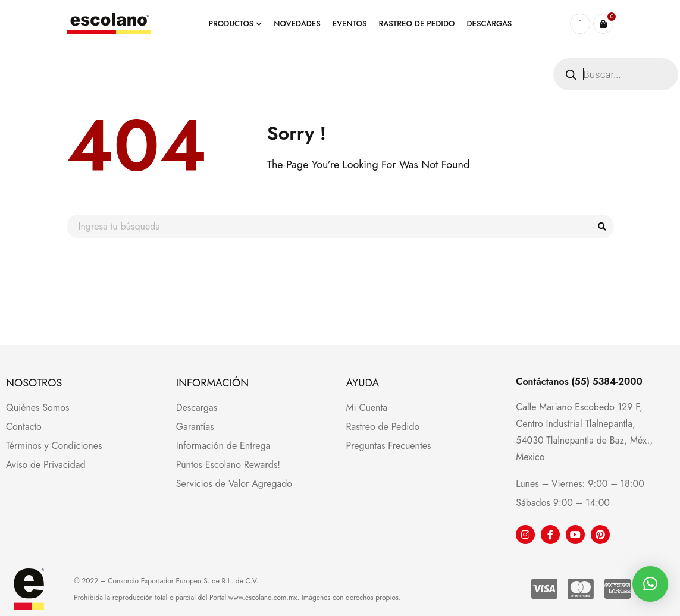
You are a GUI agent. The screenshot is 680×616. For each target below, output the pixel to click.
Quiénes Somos (38, 408)
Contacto (24, 427)
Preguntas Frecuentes (389, 446)
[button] (650, 584)
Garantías (195, 427)
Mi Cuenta (367, 408)
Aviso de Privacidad (46, 465)
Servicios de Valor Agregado (234, 484)
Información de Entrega (223, 446)
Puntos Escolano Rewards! (228, 465)
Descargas (197, 408)
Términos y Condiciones (54, 446)
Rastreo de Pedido (383, 427)
